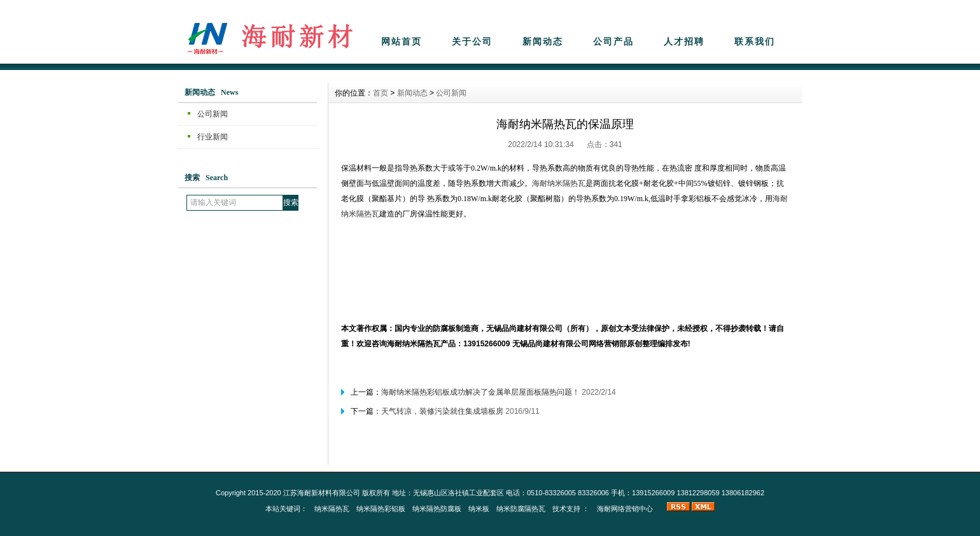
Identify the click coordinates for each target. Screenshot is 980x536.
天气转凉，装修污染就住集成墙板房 (442, 411)
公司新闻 (213, 114)
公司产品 (613, 41)
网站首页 (402, 41)
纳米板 (479, 509)
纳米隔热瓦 (332, 509)
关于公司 (472, 41)
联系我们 (755, 41)
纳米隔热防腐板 (437, 509)
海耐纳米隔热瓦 (559, 183)
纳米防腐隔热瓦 (521, 509)
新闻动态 (543, 41)
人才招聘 (684, 41)
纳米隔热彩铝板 (381, 509)
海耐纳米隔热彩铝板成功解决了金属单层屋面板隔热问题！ (480, 392)
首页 (381, 93)
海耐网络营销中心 (625, 509)
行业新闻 (213, 137)
